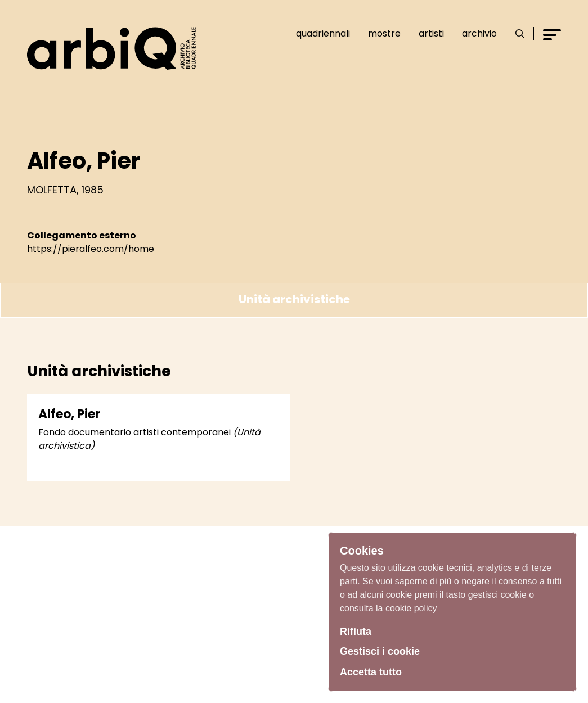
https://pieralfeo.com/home (91, 249)
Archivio (479, 33)
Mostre (384, 33)
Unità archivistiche (294, 299)
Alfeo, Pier (69, 414)
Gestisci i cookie (380, 651)
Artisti (431, 33)
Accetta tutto (371, 672)
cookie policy (411, 608)
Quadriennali (323, 33)
